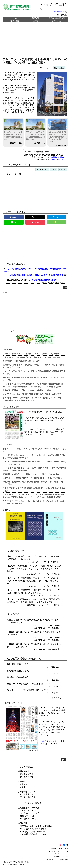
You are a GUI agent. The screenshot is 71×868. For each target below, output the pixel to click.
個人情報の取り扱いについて (60, 848)
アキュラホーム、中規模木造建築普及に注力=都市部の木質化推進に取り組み (13, 130)
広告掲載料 (25, 784)
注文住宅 (63, 170)
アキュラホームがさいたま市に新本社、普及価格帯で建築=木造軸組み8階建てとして (36, 130)
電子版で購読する (57, 160)
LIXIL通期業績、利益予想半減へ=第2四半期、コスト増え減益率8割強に (36, 275)
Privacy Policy (48, 859)
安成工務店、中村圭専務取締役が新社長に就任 (21, 361)
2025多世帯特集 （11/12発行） (33, 829)
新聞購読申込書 (26, 774)
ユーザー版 (45, 562)
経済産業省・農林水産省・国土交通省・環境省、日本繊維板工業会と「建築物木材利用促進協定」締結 (34, 366)
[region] (35, 41)
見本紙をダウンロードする (53, 741)
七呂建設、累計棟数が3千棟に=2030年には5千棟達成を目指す (27, 390)
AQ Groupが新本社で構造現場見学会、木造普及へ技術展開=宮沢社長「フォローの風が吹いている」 (58, 131)
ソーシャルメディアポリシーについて (57, 851)
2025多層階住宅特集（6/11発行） (34, 834)
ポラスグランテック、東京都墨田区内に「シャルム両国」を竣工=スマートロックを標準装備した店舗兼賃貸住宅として (34, 399)
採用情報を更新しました (18, 664)
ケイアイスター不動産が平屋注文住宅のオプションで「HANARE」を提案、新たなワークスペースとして (35, 463)
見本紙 (23, 787)
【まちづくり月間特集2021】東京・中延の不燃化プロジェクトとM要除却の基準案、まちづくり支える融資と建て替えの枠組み (34, 569)
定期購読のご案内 (57, 157)
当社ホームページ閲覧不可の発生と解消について (29, 684)
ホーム (14, 18)
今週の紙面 (36, 18)
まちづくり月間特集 (51, 574)
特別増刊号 (55, 562)
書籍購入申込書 (26, 777)
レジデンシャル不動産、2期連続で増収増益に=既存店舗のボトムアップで (32, 394)
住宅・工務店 (59, 68)
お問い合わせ (57, 21)
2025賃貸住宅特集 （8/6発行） (33, 832)
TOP (65, 288)
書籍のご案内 (14, 21)
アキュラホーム (42, 170)
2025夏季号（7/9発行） (30, 819)
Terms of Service (60, 859)
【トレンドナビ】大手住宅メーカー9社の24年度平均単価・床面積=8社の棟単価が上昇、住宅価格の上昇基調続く (34, 469)
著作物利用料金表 (27, 794)
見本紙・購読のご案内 (57, 18)
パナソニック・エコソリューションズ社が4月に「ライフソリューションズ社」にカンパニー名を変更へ (34, 502)
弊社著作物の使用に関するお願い (44, 280)
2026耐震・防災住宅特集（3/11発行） (36, 826)
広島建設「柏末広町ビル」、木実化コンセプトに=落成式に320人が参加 (31, 354)
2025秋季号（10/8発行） (31, 816)
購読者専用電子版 (60, 12)
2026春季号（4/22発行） (31, 810)
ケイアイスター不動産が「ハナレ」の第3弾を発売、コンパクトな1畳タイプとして (34, 450)
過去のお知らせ (59, 698)
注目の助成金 (54, 628)
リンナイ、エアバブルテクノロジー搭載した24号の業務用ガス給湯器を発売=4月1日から (34, 372)
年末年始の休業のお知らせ (19, 677)
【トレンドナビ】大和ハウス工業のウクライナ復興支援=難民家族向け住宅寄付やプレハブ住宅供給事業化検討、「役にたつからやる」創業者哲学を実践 (34, 385)
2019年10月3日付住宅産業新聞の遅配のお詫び (28, 690)
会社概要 (35, 21)
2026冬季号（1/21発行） (31, 813)
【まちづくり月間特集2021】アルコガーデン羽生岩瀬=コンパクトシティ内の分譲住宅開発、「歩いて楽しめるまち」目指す (34, 581)
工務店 (54, 170)
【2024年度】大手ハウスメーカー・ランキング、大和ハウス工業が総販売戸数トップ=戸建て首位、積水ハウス (34, 456)
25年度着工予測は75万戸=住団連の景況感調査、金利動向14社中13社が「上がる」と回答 (33, 379)
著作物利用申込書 (27, 797)
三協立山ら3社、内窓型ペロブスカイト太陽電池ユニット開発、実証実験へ (32, 357)
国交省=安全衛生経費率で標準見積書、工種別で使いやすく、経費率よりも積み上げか (34, 489)
